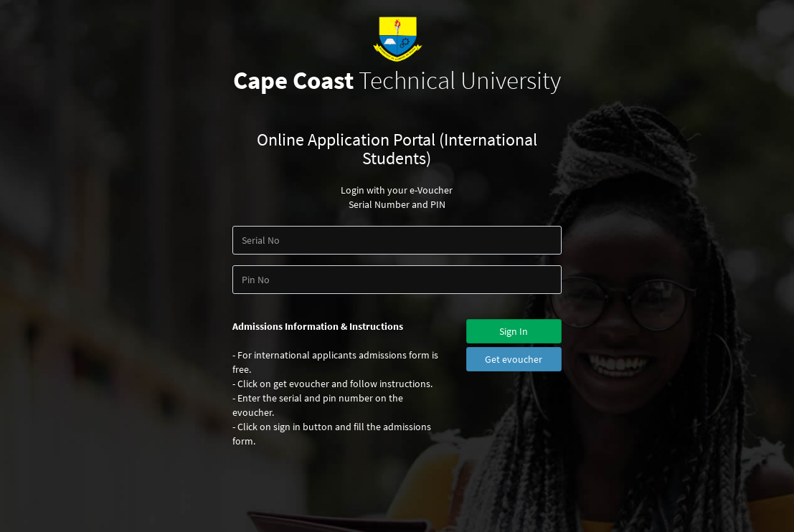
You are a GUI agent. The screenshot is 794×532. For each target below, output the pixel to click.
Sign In (514, 331)
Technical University (397, 80)
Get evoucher (514, 359)
